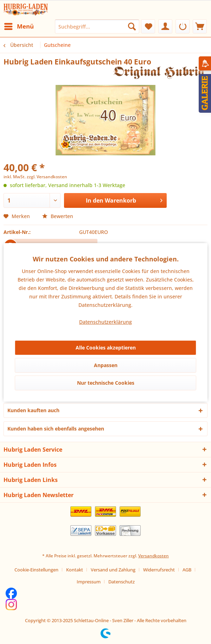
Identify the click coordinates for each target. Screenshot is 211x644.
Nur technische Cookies (106, 383)
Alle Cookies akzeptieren (106, 348)
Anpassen (106, 365)
